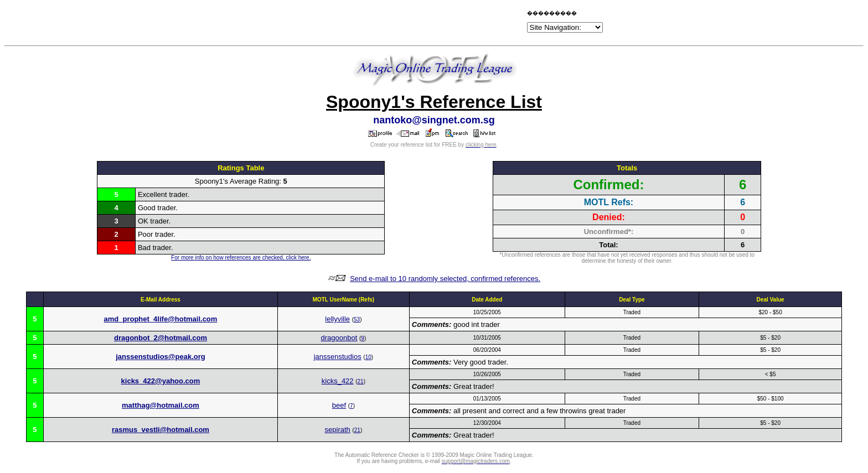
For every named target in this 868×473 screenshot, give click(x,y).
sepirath (338, 430)
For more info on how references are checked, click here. (241, 258)
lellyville (337, 319)
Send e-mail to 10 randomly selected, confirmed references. (445, 279)
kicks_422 (338, 381)
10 (368, 357)
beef (339, 405)
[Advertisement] (395, 23)
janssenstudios (338, 357)
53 (357, 319)
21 (361, 381)
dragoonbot (339, 338)
